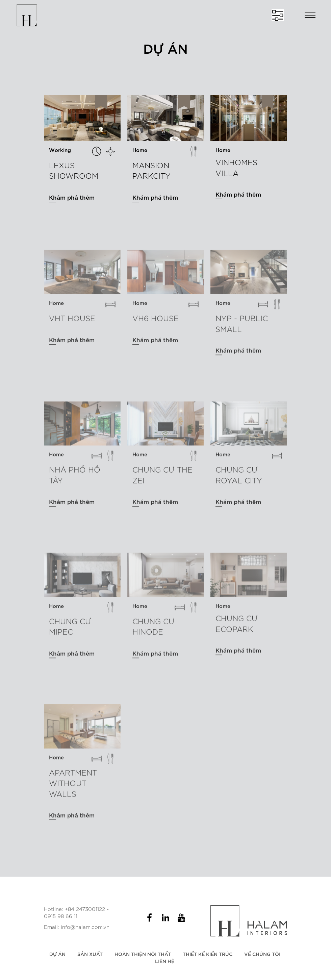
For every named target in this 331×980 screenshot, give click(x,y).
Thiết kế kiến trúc (208, 957)
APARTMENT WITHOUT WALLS (73, 786)
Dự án (57, 957)
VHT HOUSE (72, 321)
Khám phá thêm (72, 197)
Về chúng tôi (262, 957)
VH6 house (156, 321)
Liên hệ (165, 964)
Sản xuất (90, 957)
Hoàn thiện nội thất (143, 957)
